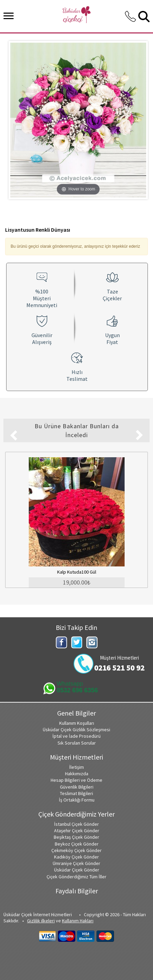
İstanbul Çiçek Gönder (76, 824)
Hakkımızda (77, 774)
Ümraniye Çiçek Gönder (76, 863)
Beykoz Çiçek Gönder (77, 844)
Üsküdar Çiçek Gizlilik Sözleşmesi (76, 730)
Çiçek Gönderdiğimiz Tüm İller (76, 877)
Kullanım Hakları (78, 921)
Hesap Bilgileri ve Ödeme (76, 780)
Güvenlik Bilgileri (77, 787)
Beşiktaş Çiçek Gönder (76, 837)
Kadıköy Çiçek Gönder (76, 857)
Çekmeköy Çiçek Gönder (76, 850)
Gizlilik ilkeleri (41, 921)
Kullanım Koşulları (77, 723)
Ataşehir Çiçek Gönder (77, 831)
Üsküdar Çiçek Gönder (77, 870)
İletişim (76, 767)
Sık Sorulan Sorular (77, 743)
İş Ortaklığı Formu (77, 800)
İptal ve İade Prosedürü (76, 736)
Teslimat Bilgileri (76, 793)
